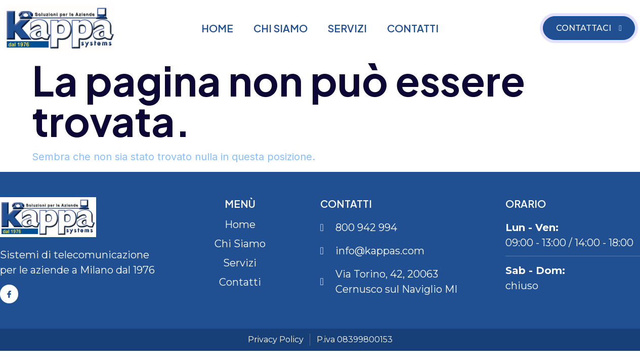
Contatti (413, 28)
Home (217, 28)
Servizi (347, 28)
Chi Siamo (281, 28)
